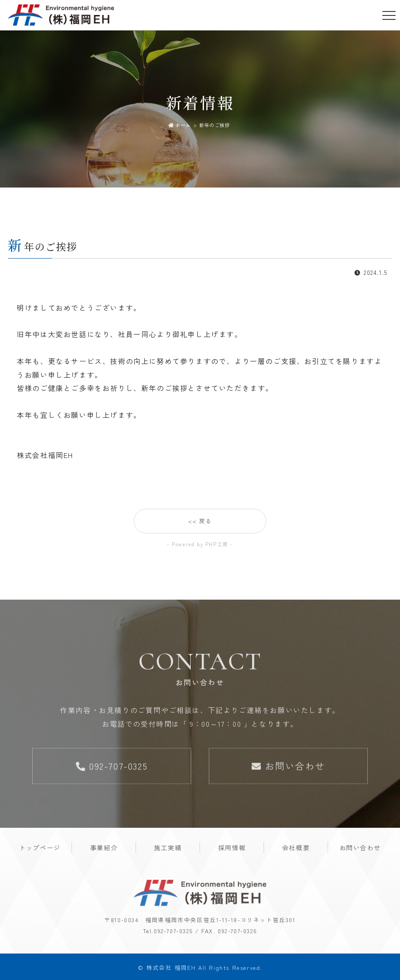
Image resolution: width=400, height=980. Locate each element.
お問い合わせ (288, 767)
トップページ (40, 849)
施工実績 (168, 849)
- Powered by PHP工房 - (200, 544)
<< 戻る (200, 522)
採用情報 (232, 849)
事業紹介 (104, 849)
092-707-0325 (112, 767)
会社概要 (296, 849)
